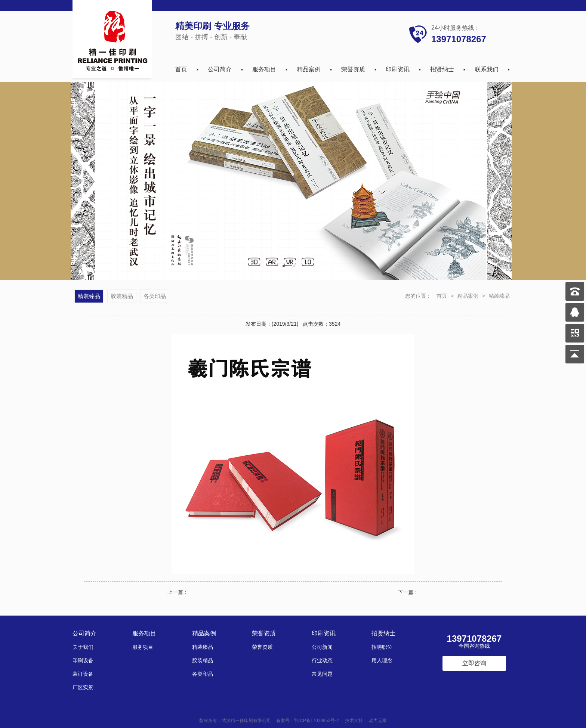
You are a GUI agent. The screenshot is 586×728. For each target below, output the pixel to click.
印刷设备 (83, 660)
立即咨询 (474, 663)
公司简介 (220, 69)
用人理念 (382, 660)
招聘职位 (382, 647)
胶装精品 (122, 296)
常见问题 (322, 674)
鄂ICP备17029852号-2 (317, 721)
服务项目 (264, 69)
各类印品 (155, 296)
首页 (181, 69)
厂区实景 (83, 687)
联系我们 (487, 69)
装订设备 (83, 674)
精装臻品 (499, 296)
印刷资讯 (398, 69)
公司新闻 (322, 647)
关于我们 (83, 647)
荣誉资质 (353, 69)
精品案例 (309, 69)
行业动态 (322, 660)
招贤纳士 (442, 69)
